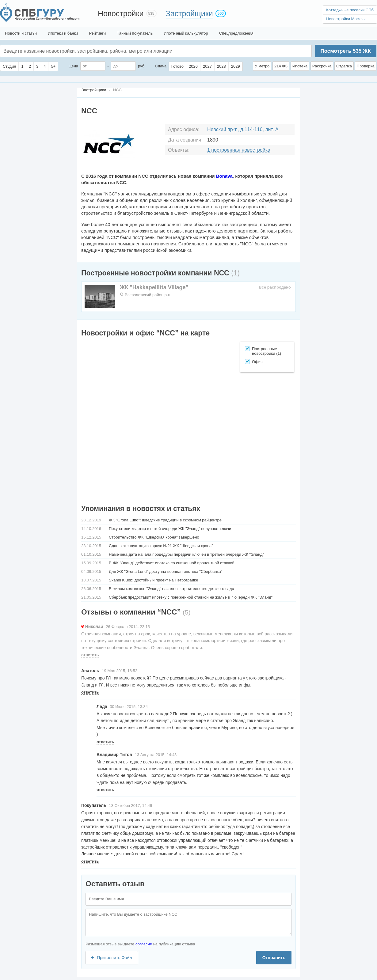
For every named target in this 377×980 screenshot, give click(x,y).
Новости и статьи (21, 33)
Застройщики (189, 13)
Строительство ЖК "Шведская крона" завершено (154, 537)
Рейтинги (97, 33)
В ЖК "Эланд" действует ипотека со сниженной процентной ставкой (172, 563)
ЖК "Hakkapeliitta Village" (154, 287)
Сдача (161, 66)
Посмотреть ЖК (345, 51)
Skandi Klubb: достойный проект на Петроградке (153, 580)
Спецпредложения (236, 33)
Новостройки (121, 13)
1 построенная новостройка (239, 150)
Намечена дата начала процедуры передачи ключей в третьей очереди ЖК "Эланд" (186, 554)
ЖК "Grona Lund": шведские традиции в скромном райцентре (165, 520)
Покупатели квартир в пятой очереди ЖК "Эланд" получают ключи (170, 529)
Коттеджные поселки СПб (350, 10)
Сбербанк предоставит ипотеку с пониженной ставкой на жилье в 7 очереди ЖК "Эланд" (191, 597)
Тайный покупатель (135, 33)
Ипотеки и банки (63, 33)
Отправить (274, 958)
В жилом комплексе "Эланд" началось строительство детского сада (171, 589)
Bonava (224, 176)
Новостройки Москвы (346, 19)
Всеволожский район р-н (147, 295)
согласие (144, 944)
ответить (90, 655)
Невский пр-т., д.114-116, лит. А (243, 129)
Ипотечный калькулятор (186, 33)
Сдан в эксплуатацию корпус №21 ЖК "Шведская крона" (161, 546)
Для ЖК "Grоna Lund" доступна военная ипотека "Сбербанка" (166, 571)
